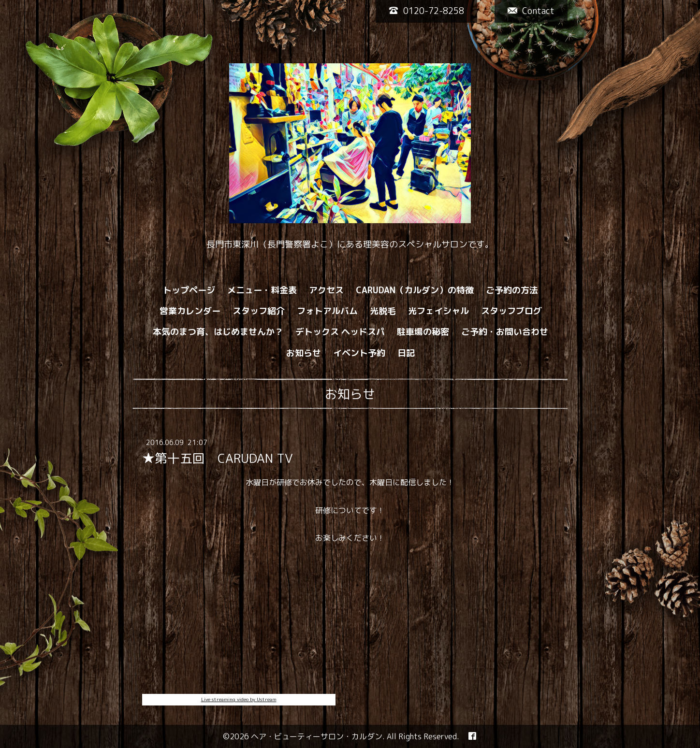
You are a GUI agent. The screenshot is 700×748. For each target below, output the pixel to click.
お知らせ (304, 353)
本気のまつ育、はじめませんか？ (218, 332)
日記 (406, 353)
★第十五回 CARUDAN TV (218, 458)
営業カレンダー (190, 311)
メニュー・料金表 (262, 290)
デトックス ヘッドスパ (340, 332)
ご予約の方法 (512, 290)
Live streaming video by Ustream (239, 699)
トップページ (189, 290)
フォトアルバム (327, 311)
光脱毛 (383, 311)
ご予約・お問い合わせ (505, 332)
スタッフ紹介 (259, 311)
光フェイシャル (438, 311)
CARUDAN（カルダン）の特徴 (415, 290)
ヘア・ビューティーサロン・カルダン (317, 736)
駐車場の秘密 (423, 332)
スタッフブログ (511, 311)
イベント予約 (359, 353)
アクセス (326, 290)
